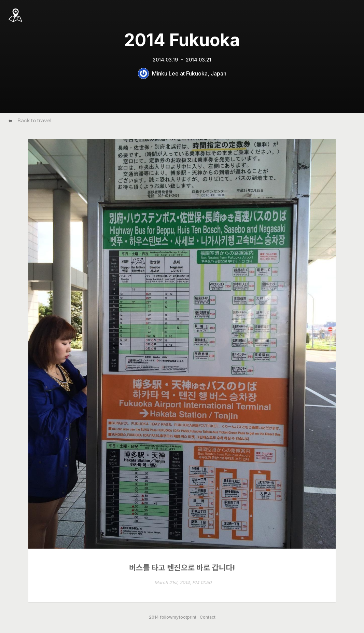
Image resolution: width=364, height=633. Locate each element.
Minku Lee (165, 73)
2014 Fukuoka (182, 40)
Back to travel (34, 120)
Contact (208, 617)
